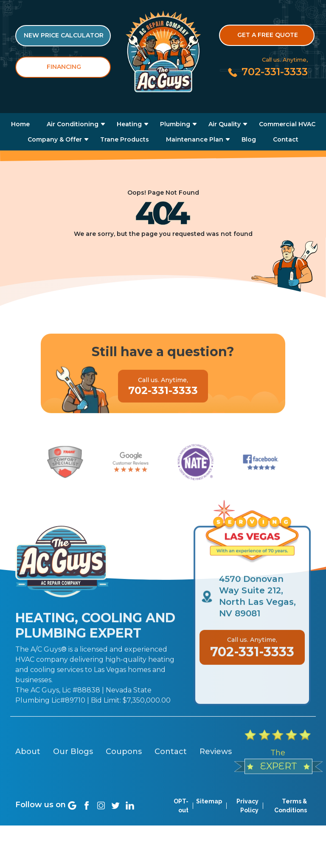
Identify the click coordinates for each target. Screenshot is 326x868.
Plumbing (175, 124)
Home (20, 124)
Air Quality (225, 124)
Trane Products (125, 139)
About (28, 786)
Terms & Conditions (291, 819)
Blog (249, 139)
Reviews (216, 786)
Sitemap (209, 815)
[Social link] (72, 819)
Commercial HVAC (287, 124)
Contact (286, 139)
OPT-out (181, 819)
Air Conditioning (73, 124)
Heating (129, 124)
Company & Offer (55, 139)
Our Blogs (73, 786)
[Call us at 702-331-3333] (267, 72)
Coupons (124, 786)
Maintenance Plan (195, 139)
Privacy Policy (247, 819)
